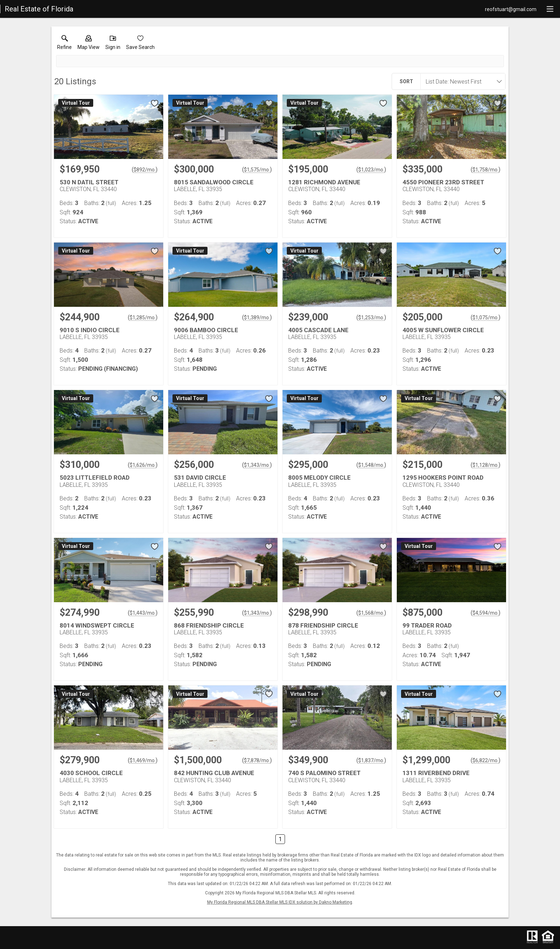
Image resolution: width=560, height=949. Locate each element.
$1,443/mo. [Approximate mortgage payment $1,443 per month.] (143, 613)
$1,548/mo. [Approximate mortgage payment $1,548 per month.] (371, 465)
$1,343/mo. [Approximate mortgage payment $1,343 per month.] (257, 465)
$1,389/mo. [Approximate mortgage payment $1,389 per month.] (257, 318)
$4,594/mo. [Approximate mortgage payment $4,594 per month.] (486, 613)
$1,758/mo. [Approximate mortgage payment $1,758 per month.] (486, 170)
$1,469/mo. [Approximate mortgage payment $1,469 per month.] (143, 760)
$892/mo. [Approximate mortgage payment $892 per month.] (145, 170)
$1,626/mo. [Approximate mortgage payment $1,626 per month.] (143, 465)
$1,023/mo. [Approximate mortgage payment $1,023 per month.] (371, 170)
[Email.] (511, 9)
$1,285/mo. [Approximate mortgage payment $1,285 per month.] (143, 318)
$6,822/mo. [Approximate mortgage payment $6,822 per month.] (486, 760)
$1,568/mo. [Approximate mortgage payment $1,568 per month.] (371, 613)
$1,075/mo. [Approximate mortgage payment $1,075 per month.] (486, 318)
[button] (89, 44)
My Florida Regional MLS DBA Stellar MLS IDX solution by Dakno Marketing (280, 902)
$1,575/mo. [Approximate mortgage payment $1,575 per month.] (257, 170)
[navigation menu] (550, 9)
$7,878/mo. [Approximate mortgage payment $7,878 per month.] (257, 760)
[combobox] (461, 81)
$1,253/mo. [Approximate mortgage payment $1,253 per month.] (371, 318)
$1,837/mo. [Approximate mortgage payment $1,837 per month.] (371, 760)
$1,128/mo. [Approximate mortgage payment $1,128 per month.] (486, 465)
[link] (64, 44)
